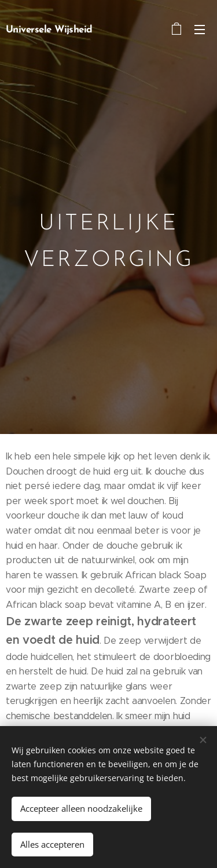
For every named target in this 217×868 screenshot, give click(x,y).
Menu (200, 30)
